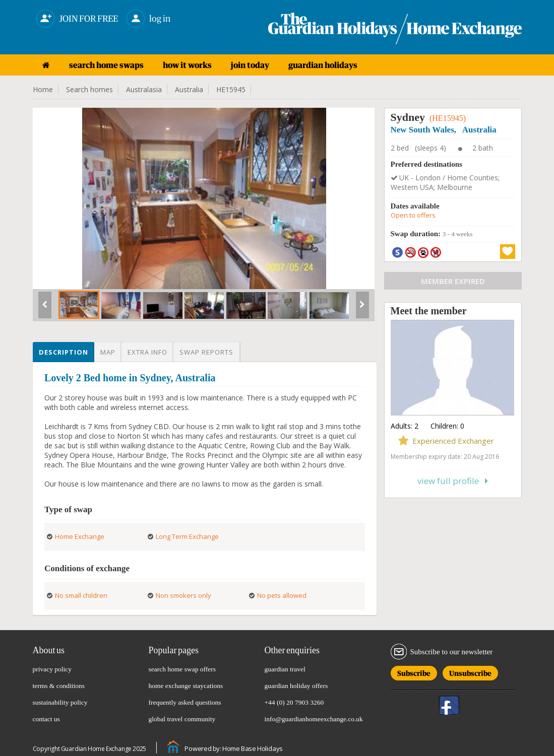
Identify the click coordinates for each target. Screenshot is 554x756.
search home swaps (106, 65)
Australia (189, 89)
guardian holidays (323, 65)
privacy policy (52, 669)
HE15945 (231, 89)
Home (43, 89)
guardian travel (285, 669)
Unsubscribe (470, 672)
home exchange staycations (186, 686)
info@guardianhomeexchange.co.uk (314, 719)
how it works (187, 65)
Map (108, 352)
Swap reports (206, 352)
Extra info (147, 352)
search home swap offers (182, 669)
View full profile (453, 481)
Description (64, 352)
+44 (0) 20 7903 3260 (294, 702)
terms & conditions (59, 686)
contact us (46, 719)
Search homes (89, 89)
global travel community (182, 719)
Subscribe (414, 672)
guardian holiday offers (296, 686)
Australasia (144, 89)
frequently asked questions (185, 702)
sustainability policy (60, 702)
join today (250, 65)
